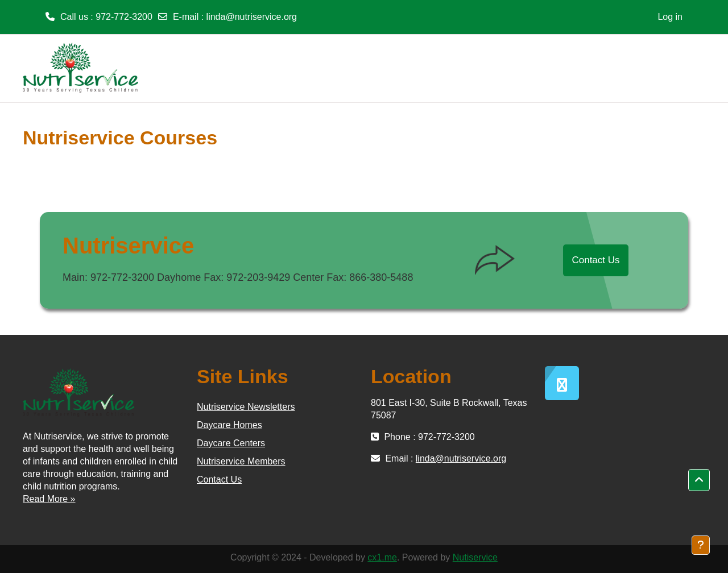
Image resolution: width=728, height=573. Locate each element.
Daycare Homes (229, 425)
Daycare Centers (231, 443)
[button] (699, 480)
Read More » (49, 499)
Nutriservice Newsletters (246, 407)
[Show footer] (701, 545)
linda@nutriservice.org (252, 17)
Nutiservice (475, 557)
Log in (670, 17)
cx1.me (382, 557)
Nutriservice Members (241, 461)
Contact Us (595, 260)
